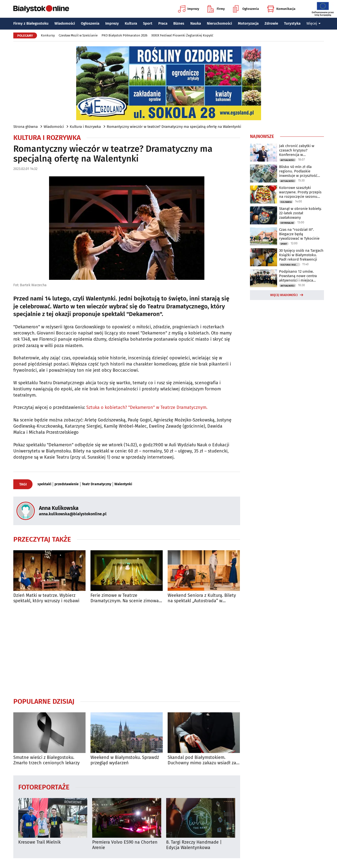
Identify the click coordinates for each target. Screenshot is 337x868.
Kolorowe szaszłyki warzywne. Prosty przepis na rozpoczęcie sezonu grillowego (300, 192)
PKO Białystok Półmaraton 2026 (124, 35)
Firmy (216, 9)
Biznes (179, 23)
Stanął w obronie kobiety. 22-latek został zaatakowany (300, 213)
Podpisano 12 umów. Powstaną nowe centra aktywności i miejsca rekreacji (298, 276)
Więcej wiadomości (284, 295)
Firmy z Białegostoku (31, 23)
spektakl (44, 484)
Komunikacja (281, 9)
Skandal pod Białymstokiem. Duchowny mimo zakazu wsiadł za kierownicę (202, 760)
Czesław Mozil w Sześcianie (78, 35)
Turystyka (292, 23)
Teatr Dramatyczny (97, 484)
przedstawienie (67, 484)
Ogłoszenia (246, 9)
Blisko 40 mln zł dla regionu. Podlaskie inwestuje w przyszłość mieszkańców (298, 171)
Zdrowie (271, 23)
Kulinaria (286, 202)
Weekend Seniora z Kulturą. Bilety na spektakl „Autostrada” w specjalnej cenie (202, 598)
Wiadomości (65, 23)
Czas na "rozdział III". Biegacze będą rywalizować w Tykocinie (299, 234)
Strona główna (26, 127)
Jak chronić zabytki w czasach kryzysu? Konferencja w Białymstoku (297, 150)
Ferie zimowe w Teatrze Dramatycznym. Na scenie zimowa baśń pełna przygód (125, 598)
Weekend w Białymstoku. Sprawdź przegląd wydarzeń (125, 760)
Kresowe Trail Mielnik (39, 842)
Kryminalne (287, 223)
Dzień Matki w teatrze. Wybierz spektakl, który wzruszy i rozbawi (46, 598)
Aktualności (288, 160)
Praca (163, 23)
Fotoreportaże (44, 787)
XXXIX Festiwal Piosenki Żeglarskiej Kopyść (182, 35)
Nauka (196, 23)
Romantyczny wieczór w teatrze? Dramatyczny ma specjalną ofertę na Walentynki (174, 127)
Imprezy (189, 9)
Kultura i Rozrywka (85, 127)
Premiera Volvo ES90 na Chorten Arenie (125, 845)
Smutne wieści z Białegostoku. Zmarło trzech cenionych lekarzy (46, 760)
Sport (148, 23)
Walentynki (123, 484)
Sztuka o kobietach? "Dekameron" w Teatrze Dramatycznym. (147, 407)
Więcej (314, 23)
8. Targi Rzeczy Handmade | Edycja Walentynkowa (194, 845)
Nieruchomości (219, 23)
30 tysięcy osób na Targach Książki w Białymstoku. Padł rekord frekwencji (301, 255)
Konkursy (48, 35)
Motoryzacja (248, 23)
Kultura (131, 23)
